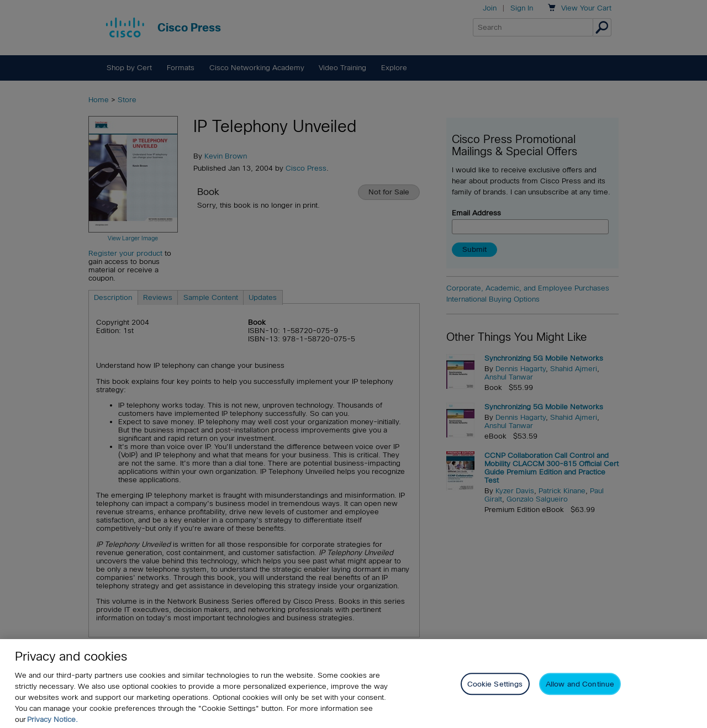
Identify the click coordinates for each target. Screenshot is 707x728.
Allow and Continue (580, 694)
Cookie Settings (495, 694)
